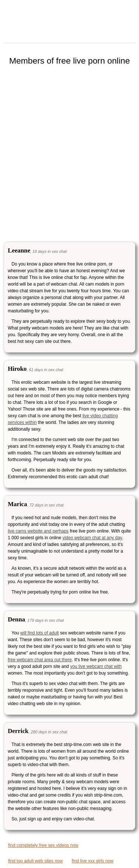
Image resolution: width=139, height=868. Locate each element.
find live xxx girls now (92, 861)
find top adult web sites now (35, 861)
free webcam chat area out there (40, 660)
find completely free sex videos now (43, 845)
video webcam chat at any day (92, 538)
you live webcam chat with (96, 666)
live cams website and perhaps (38, 531)
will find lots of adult (40, 633)
